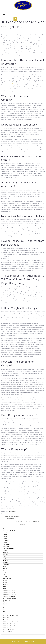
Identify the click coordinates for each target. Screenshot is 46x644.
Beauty (5, 533)
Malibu (5, 535)
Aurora (5, 550)
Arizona (5, 570)
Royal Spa (6, 560)
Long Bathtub (7, 564)
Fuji (4, 574)
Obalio (5, 556)
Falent (5, 612)
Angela (5, 602)
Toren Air (6, 620)
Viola (4, 586)
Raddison (6, 541)
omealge (11, 83)
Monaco (5, 537)
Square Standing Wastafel (10, 616)
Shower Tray (6, 600)
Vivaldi (5, 588)
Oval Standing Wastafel (10, 598)
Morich (5, 614)
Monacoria (6, 547)
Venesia (5, 584)
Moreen (5, 606)
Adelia (5, 566)
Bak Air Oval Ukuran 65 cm (10, 626)
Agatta (5, 568)
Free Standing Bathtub (9, 549)
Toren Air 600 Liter (8, 632)
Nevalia (5, 580)
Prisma (5, 608)
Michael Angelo (7, 578)
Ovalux (5, 582)
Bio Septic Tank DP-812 (9, 594)
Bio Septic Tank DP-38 (9, 592)
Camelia (5, 604)
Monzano (6, 554)
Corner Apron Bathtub (9, 531)
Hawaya (5, 576)
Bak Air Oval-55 (7, 628)
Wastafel (6, 610)
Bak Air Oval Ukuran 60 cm (10, 624)
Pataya (5, 539)
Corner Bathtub (7, 545)
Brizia (5, 572)
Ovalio (5, 558)
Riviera (5, 543)
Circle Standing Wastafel (10, 596)
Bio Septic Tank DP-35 (9, 590)
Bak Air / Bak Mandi (8, 618)
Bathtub (5, 529)
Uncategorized (12, 511)
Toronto (5, 562)
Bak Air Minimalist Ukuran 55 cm (12, 622)
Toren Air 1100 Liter (8, 630)
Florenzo (5, 553)
